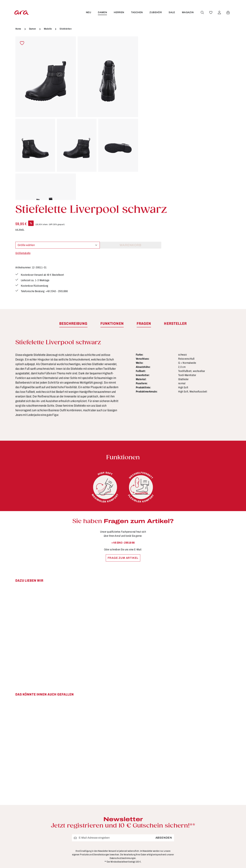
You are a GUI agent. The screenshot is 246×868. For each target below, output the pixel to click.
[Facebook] (204, 819)
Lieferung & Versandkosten (108, 845)
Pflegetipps (97, 851)
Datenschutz (154, 826)
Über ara (151, 851)
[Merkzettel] (210, 12)
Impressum (153, 832)
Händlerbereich (156, 857)
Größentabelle (152, 108)
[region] (77, 118)
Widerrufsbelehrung (159, 838)
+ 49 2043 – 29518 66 (123, 448)
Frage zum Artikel (123, 463)
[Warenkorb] (228, 12)
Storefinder (153, 845)
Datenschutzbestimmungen (123, 763)
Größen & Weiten (102, 832)
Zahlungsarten (100, 864)
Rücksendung (99, 857)
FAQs (93, 819)
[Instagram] (220, 819)
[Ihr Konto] (219, 12)
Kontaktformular (52, 844)
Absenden (164, 743)
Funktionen (97, 826)
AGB (148, 819)
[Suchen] (202, 12)
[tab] (73, 229)
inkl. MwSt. (149, 84)
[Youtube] (212, 819)
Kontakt (95, 838)
